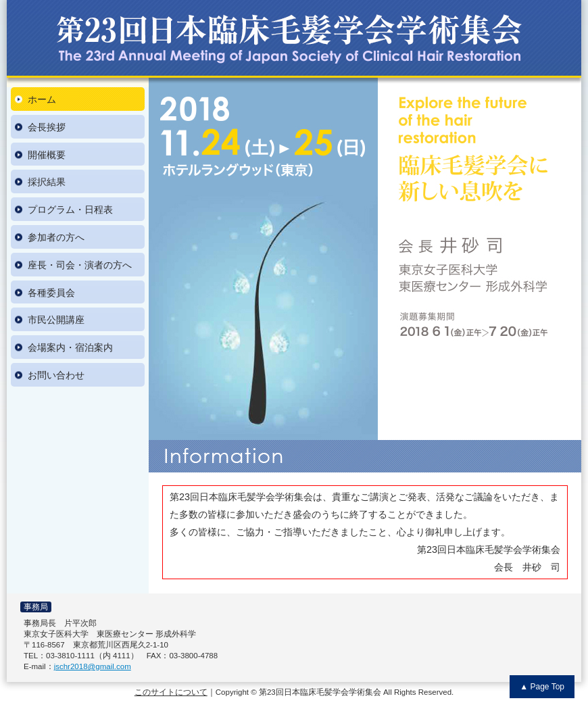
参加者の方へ (56, 237)
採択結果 (47, 182)
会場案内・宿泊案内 (70, 347)
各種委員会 (51, 293)
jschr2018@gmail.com (93, 666)
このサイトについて (171, 692)
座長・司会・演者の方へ (80, 265)
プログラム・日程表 (70, 210)
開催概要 (47, 155)
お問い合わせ (56, 375)
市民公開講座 (56, 320)
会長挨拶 (47, 127)
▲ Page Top (542, 687)
